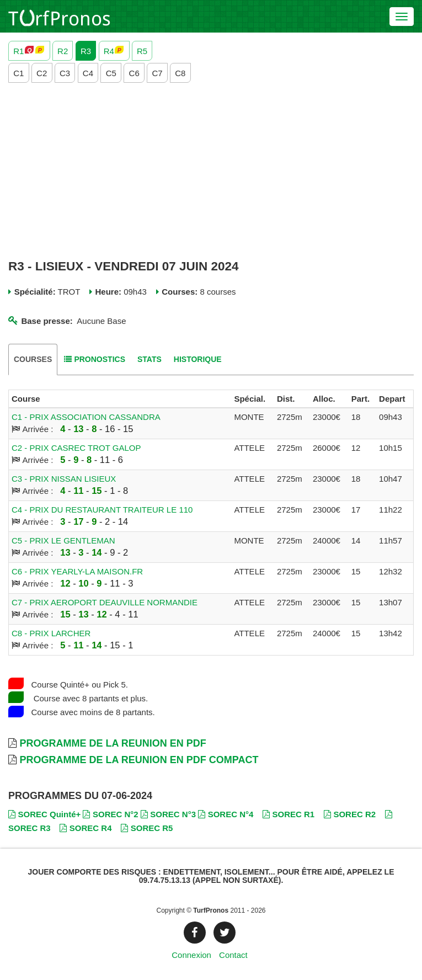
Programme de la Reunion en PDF (113, 743)
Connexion (191, 955)
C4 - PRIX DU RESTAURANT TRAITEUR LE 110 (102, 510)
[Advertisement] (211, 171)
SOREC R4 (86, 828)
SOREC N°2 (110, 814)
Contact (233, 955)
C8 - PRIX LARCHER (51, 633)
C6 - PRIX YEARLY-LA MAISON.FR (77, 571)
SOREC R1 (289, 814)
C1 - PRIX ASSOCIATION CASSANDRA (86, 417)
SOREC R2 (350, 814)
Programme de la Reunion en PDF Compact (139, 760)
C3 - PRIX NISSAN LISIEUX (64, 479)
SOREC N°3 (168, 814)
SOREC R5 (147, 828)
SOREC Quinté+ (44, 814)
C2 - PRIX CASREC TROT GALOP (76, 448)
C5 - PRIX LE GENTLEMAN (63, 540)
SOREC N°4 (226, 814)
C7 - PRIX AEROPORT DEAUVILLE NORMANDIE (105, 602)
